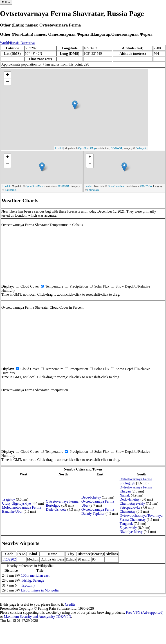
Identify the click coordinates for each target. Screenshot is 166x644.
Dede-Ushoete (56, 509)
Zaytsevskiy (128, 528)
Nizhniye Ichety (131, 532)
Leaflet (59, 148)
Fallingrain (142, 148)
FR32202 (9, 559)
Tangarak (126, 524)
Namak (125, 495)
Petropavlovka (130, 507)
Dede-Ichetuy (91, 497)
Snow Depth (125, 286)
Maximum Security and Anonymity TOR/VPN (37, 617)
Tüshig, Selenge (33, 580)
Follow (6, 2)
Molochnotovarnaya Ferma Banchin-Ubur (22, 509)
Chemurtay (128, 511)
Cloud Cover (30, 286)
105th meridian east (35, 575)
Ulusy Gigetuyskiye (16, 503)
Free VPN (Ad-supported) (145, 612)
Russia (15, 43)
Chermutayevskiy (132, 503)
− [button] (8, 82)
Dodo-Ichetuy (130, 499)
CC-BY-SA (117, 148)
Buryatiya (28, 43)
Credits (70, 604)
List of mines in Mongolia (40, 590)
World (4, 43)
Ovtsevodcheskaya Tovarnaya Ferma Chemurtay (141, 518)
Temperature (54, 286)
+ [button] (8, 75)
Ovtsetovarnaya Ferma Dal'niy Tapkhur (98, 511)
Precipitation (79, 286)
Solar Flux (102, 286)
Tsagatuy (9, 499)
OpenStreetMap (87, 148)
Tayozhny (28, 585)
